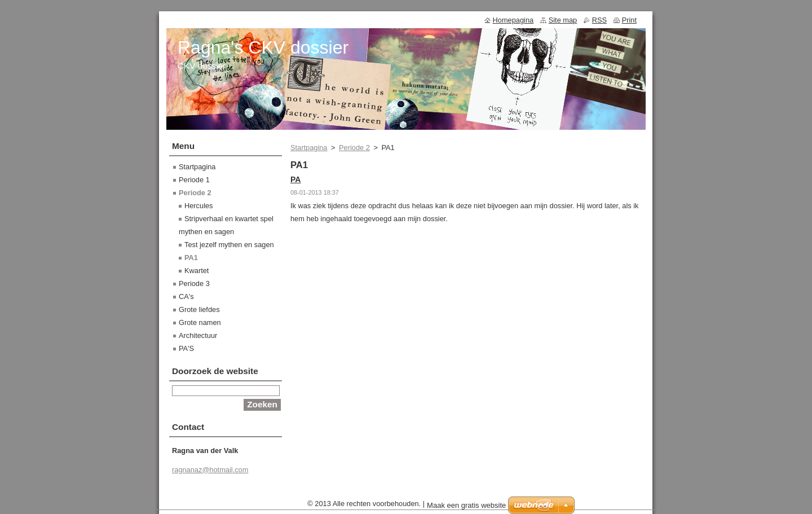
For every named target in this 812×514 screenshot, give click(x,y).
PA (296, 179)
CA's (186, 296)
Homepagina (513, 20)
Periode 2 (354, 148)
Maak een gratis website (466, 508)
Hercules (199, 206)
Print (629, 20)
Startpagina (309, 148)
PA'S (186, 348)
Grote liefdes (199, 309)
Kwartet (197, 271)
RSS (599, 20)
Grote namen (200, 322)
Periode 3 (194, 284)
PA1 (191, 258)
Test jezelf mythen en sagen (229, 245)
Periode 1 (194, 180)
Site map (563, 20)
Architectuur (198, 335)
